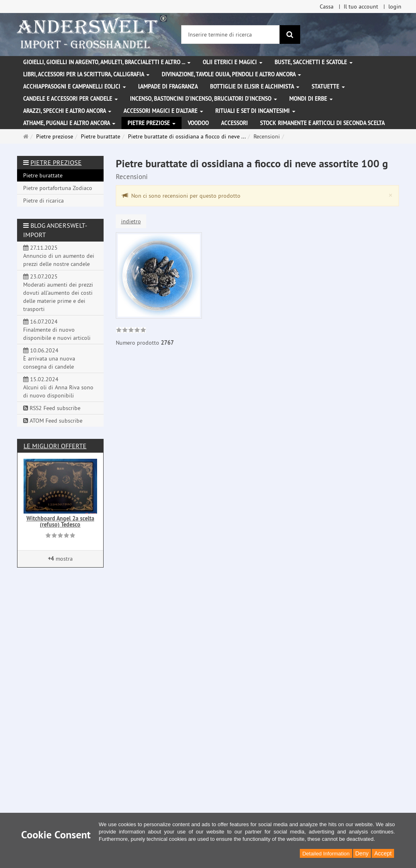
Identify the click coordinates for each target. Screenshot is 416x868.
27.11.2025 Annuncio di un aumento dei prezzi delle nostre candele (59, 256)
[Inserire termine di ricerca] (231, 35)
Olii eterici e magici (233, 62)
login (395, 6)
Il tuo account (361, 6)
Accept (383, 853)
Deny (362, 853)
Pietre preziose (152, 123)
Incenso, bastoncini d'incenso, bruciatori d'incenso (204, 99)
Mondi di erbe (311, 99)
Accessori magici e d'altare (163, 111)
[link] (131, 331)
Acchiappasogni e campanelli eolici (75, 86)
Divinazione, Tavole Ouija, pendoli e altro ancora (231, 74)
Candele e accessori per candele (70, 99)
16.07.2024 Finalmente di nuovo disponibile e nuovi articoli (57, 330)
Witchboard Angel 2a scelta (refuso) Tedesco (60, 521)
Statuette (328, 86)
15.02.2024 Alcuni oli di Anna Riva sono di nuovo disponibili (58, 387)
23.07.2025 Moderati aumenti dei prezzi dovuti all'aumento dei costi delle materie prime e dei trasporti (58, 293)
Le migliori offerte (55, 446)
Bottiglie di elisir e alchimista (255, 86)
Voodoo (198, 123)
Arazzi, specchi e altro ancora (67, 111)
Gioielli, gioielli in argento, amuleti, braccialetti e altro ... (107, 62)
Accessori (234, 123)
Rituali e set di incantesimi (255, 111)
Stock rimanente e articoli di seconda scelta (322, 123)
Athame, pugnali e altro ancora (69, 123)
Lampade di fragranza (168, 86)
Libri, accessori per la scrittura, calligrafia (86, 74)
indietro (131, 221)
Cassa (327, 6)
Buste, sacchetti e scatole (314, 62)
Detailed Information (326, 854)
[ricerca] (290, 35)
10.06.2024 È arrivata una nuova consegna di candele (49, 358)
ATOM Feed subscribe (53, 421)
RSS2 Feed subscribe (52, 408)
